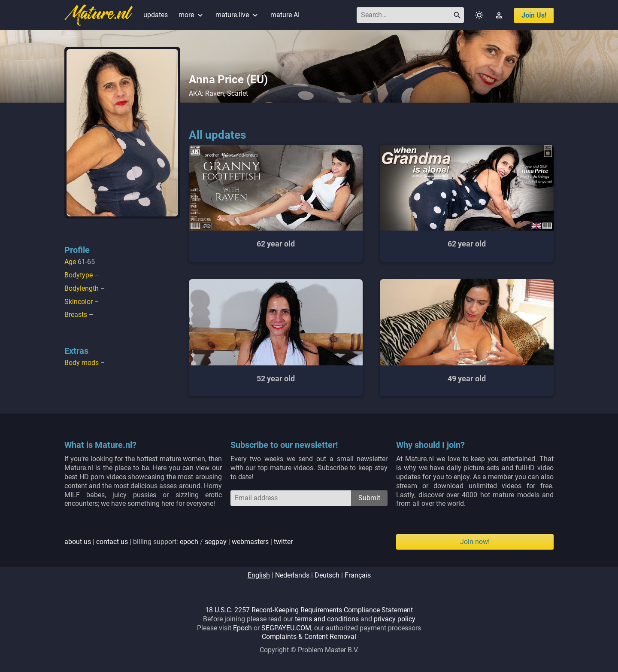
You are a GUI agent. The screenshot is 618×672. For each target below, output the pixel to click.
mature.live (238, 15)
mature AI (285, 15)
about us (78, 542)
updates (156, 15)
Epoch (242, 628)
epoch (189, 542)
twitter (283, 542)
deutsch (327, 575)
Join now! (475, 542)
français (358, 575)
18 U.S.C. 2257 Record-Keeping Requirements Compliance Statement (309, 610)
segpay (216, 542)
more (192, 15)
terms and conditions (327, 619)
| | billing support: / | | (179, 542)
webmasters (250, 542)
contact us (112, 542)
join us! (534, 15)
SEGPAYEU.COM (286, 628)
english (259, 575)
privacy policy (395, 619)
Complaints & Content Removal (309, 637)
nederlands (292, 575)
